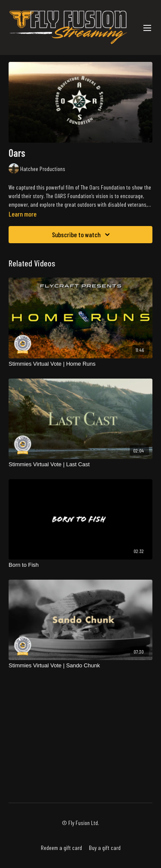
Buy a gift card (105, 848)
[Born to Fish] (80, 565)
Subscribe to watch (82, 235)
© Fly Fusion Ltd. (80, 823)
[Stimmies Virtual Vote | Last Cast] (80, 465)
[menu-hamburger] (147, 28)
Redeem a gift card (61, 848)
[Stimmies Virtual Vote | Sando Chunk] (80, 666)
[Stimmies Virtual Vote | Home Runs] (80, 364)
